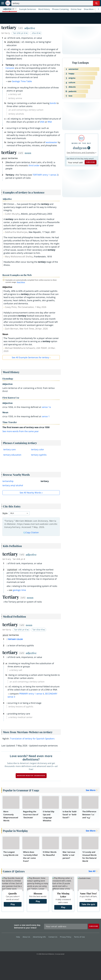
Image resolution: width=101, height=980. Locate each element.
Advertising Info (40, 937)
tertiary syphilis (39, 455)
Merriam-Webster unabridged (31, 776)
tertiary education (12, 455)
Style (5, 513)
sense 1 (46, 416)
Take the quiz (88, 904)
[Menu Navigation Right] (98, 9)
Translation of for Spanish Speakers (32, 739)
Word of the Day (81, 143)
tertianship (8, 481)
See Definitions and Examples (81, 153)
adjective (30, 28)
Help (19, 937)
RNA (50, 122)
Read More (21, 282)
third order (34, 165)
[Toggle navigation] (3, 3)
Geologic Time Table (22, 81)
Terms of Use (79, 937)
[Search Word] (96, 3)
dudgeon (80, 148)
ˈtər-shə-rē (39, 630)
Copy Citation (31, 532)
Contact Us (53, 937)
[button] (10, 9)
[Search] (56, 3)
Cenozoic (10, 68)
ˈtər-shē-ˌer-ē (20, 33)
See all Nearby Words (30, 493)
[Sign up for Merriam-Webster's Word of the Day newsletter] (66, 926)
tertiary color (38, 449)
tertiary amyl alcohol (13, 485)
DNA (42, 122)
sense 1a (46, 407)
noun (28, 153)
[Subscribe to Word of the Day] (75, 162)
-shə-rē (36, 33)
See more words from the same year (21, 431)
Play (13, 904)
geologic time (19, 590)
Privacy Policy (66, 937)
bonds (53, 103)
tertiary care (9, 449)
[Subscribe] (94, 926)
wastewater (51, 142)
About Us (27, 937)
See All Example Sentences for (30, 357)
